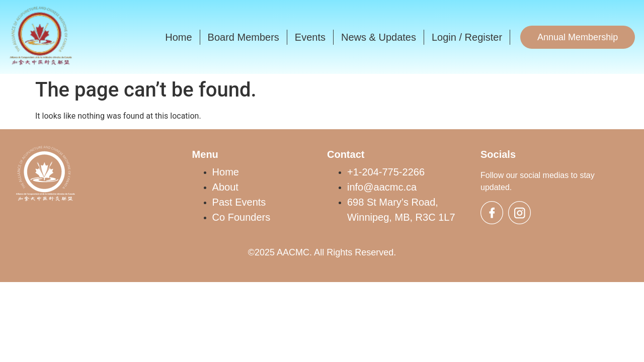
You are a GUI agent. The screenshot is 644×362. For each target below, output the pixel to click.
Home (178, 37)
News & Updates (379, 37)
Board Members (244, 37)
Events (310, 37)
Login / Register (467, 37)
